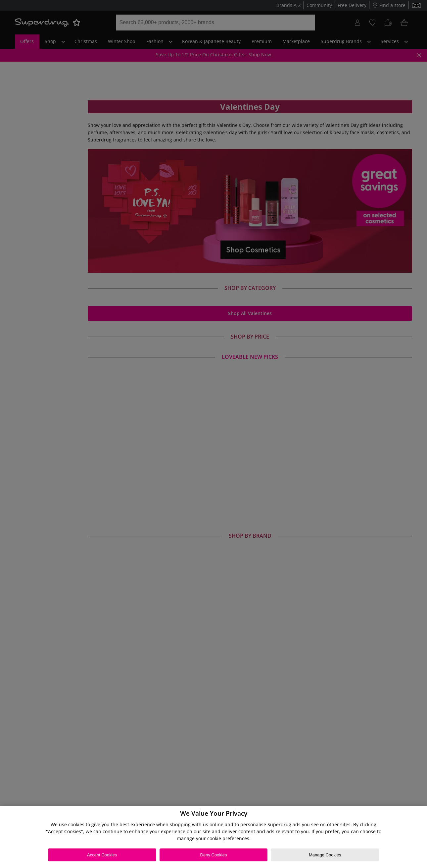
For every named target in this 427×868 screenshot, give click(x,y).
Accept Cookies (102, 855)
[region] (213, 837)
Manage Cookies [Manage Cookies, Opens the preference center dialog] (325, 855)
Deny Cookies (214, 855)
